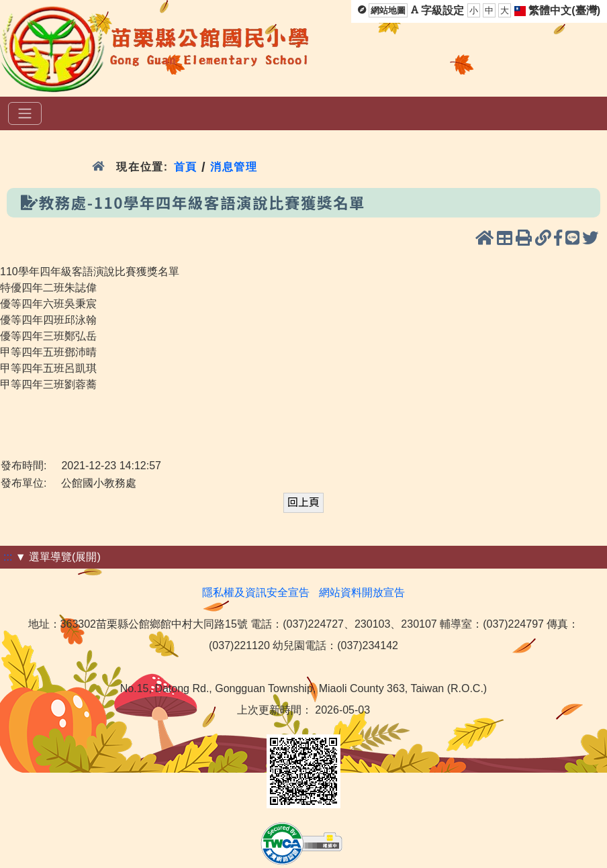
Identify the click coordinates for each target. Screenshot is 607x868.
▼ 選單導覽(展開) (58, 557)
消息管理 (234, 167)
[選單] (25, 113)
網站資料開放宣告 (362, 592)
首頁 (186, 167)
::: (8, 557)
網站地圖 (388, 10)
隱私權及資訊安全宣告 (256, 592)
